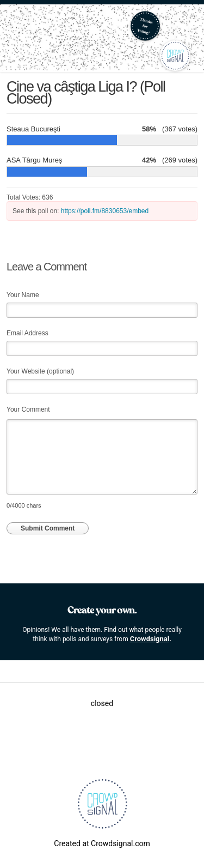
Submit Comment (48, 528)
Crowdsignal (150, 639)
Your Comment (28, 409)
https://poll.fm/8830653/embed (105, 211)
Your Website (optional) (40, 371)
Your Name (23, 295)
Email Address (27, 333)
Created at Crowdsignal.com (102, 843)
